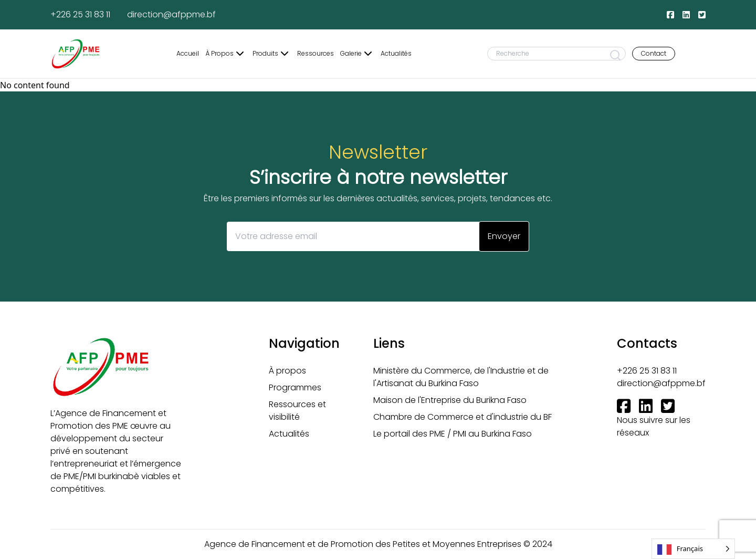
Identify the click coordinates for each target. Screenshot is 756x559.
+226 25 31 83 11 (80, 14)
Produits (272, 54)
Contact (654, 53)
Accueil (188, 54)
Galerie (357, 54)
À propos (287, 371)
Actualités (396, 54)
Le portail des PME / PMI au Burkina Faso (453, 434)
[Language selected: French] (693, 549)
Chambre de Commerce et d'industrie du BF (463, 417)
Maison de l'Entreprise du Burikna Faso (450, 400)
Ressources (316, 54)
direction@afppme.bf (171, 14)
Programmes (295, 387)
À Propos (226, 54)
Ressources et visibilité (297, 411)
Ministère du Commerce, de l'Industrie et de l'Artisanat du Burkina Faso (461, 377)
